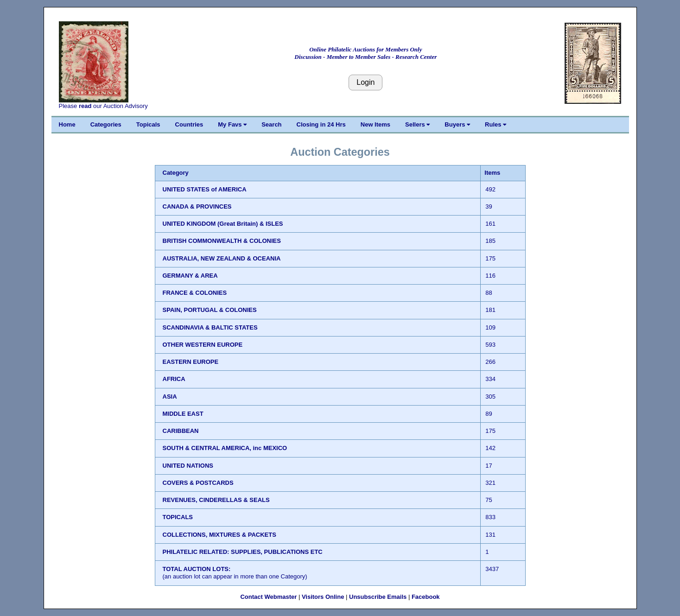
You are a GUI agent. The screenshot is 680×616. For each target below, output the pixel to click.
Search (271, 124)
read (85, 106)
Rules (496, 124)
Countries (189, 124)
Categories (106, 124)
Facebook (426, 597)
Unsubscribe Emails (378, 597)
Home (67, 124)
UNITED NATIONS (188, 466)
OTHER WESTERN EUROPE (203, 345)
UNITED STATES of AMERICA (205, 189)
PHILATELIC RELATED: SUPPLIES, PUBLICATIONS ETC (243, 552)
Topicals (148, 124)
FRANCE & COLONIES (195, 293)
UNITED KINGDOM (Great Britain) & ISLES (223, 224)
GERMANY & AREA (190, 276)
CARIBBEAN (181, 431)
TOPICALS (178, 517)
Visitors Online (323, 597)
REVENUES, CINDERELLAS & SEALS (216, 500)
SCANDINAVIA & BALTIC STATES (210, 327)
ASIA (170, 397)
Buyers (457, 124)
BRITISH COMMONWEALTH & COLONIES (222, 241)
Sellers (417, 124)
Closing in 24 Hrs (321, 124)
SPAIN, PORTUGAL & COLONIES (210, 310)
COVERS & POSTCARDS (198, 483)
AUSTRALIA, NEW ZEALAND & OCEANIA (222, 258)
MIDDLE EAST (183, 414)
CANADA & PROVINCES (197, 206)
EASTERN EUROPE (191, 362)
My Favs (232, 124)
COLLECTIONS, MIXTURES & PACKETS (219, 535)
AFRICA (174, 379)
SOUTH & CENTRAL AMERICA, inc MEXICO (225, 448)
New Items (375, 124)
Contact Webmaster (268, 597)
